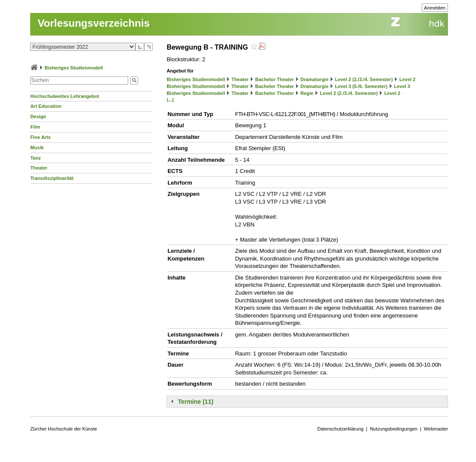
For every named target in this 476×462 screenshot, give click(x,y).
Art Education (46, 106)
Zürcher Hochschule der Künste (64, 429)
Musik (37, 148)
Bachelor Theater (274, 79)
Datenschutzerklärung (340, 429)
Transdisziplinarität (52, 178)
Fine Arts (40, 137)
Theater (39, 168)
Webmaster (436, 429)
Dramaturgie (314, 79)
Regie (307, 93)
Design (38, 116)
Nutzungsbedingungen (394, 429)
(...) (170, 100)
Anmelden (435, 8)
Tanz (35, 158)
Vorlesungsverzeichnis (94, 23)
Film (35, 127)
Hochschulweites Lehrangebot (65, 96)
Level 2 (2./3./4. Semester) (364, 79)
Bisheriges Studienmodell (74, 68)
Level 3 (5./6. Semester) (361, 86)
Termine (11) (195, 402)
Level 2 (407, 79)
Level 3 (402, 86)
